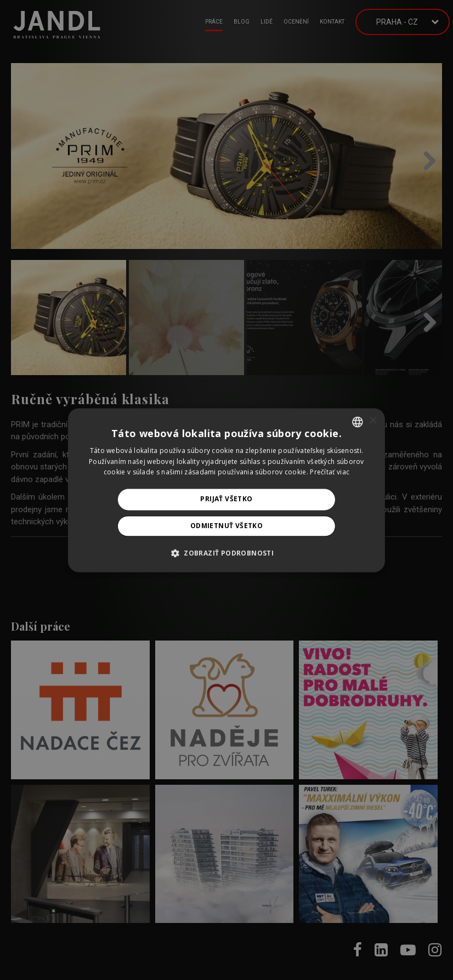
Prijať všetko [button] (226, 499)
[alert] (226, 490)
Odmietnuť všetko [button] (226, 526)
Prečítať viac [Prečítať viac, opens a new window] (330, 472)
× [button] (373, 421)
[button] (226, 553)
